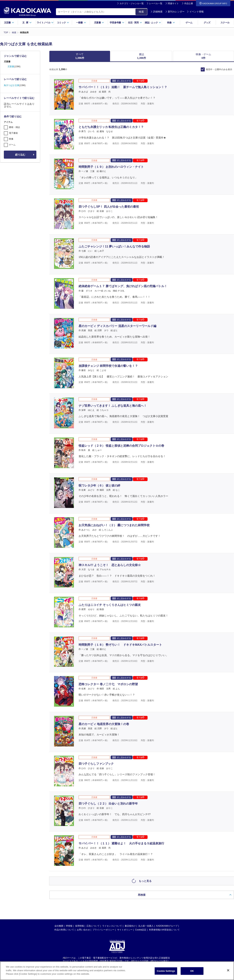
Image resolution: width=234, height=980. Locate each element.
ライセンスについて (112, 879)
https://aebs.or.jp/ (104, 917)
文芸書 (9, 23)
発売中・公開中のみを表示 (219, 69)
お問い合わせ (83, 883)
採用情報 (80, 879)
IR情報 (69, 879)
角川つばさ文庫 (12, 85)
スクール (225, 23)
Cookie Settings (166, 971)
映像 (171, 23)
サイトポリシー (125, 883)
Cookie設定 (141, 883)
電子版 (140, 81)
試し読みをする (122, 81)
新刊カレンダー (175, 12)
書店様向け (130, 879)
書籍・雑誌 (14, 127)
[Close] (228, 970)
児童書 (99, 23)
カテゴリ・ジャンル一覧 (132, 3)
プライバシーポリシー (103, 883)
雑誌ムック (153, 23)
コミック (63, 23)
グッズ (207, 23)
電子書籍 (13, 133)
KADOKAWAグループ (167, 879)
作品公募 (189, 3)
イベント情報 (195, 12)
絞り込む (20, 155)
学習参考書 (117, 23)
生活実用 (135, 23)
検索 (141, 12)
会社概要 (59, 879)
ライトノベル (45, 23)
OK (192, 971)
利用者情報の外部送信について (164, 883)
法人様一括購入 (146, 879)
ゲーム (189, 23)
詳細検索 (156, 12)
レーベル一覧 (156, 3)
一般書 (81, 23)
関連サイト (173, 3)
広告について (93, 879)
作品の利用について (64, 883)
